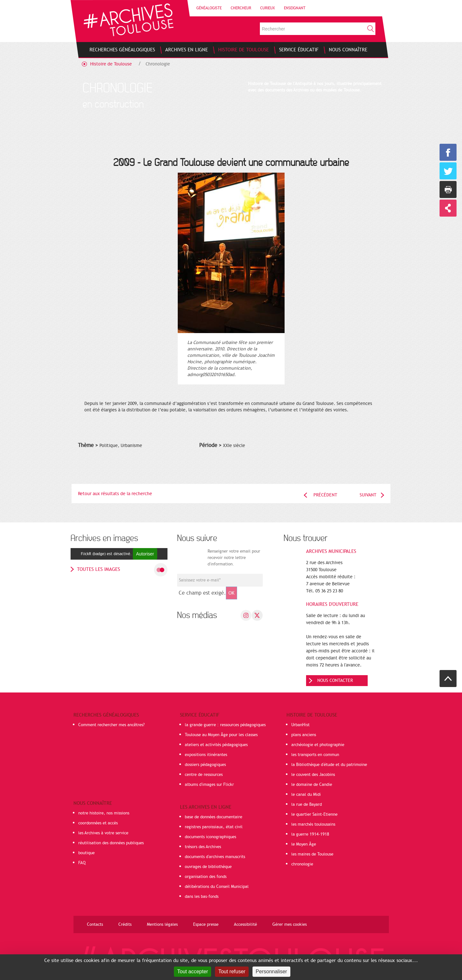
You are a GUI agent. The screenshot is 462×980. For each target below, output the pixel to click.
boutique (86, 853)
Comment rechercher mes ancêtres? (111, 725)
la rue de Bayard (307, 804)
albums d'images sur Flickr (209, 785)
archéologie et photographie (318, 745)
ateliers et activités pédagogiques (216, 745)
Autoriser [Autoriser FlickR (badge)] (145, 554)
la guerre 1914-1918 (310, 834)
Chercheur (241, 8)
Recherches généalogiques (106, 715)
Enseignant (295, 8)
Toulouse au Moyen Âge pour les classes (221, 735)
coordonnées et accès (98, 823)
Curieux (268, 8)
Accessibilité (245, 924)
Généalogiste (209, 8)
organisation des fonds (206, 877)
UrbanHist (300, 725)
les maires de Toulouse (312, 854)
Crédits (125, 924)
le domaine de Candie (312, 785)
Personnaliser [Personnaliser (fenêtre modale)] (271, 971)
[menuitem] (122, 50)
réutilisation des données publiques (111, 843)
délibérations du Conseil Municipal (217, 887)
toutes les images (98, 569)
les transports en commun (315, 755)
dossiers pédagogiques (205, 765)
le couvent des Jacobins (313, 775)
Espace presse (206, 924)
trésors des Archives (203, 847)
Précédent (325, 495)
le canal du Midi (306, 795)
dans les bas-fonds (202, 897)
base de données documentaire (214, 817)
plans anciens (304, 735)
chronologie (302, 864)
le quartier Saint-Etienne (314, 814)
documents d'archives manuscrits (215, 857)
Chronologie (158, 64)
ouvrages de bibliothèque (208, 867)
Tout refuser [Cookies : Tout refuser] (232, 971)
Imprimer (448, 189)
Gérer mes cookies (290, 924)
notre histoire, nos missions (104, 813)
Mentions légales (162, 924)
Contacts (95, 924)
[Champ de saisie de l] (220, 580)
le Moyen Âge (304, 844)
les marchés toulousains (313, 824)
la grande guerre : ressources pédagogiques (225, 725)
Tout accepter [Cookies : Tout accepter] (193, 971)
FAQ (82, 863)
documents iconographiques (210, 837)
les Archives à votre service (103, 833)
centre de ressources (204, 775)
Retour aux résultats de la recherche (115, 494)
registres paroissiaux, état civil (214, 827)
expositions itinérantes (206, 755)
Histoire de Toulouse (111, 64)
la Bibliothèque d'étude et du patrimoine (329, 765)
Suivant (368, 495)
